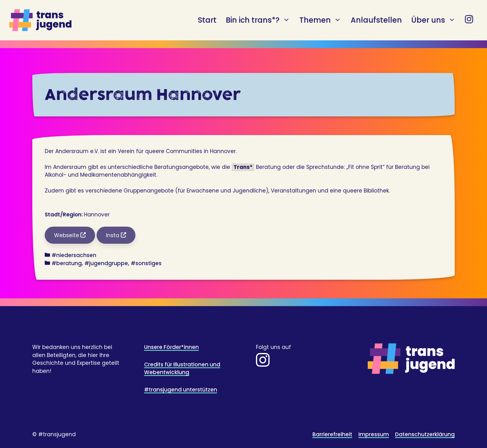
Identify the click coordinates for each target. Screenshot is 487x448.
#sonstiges (146, 263)
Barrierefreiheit (332, 434)
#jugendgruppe (106, 263)
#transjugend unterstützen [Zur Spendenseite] (181, 390)
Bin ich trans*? (258, 20)
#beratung (67, 263)
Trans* (243, 167)
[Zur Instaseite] (263, 364)
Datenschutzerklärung (425, 434)
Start (207, 20)
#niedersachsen (74, 255)
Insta (113, 235)
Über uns (433, 20)
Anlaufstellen (376, 20)
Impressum (374, 434)
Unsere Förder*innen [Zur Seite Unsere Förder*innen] (171, 347)
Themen (320, 20)
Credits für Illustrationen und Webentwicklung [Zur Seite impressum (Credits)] (182, 369)
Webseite (67, 235)
